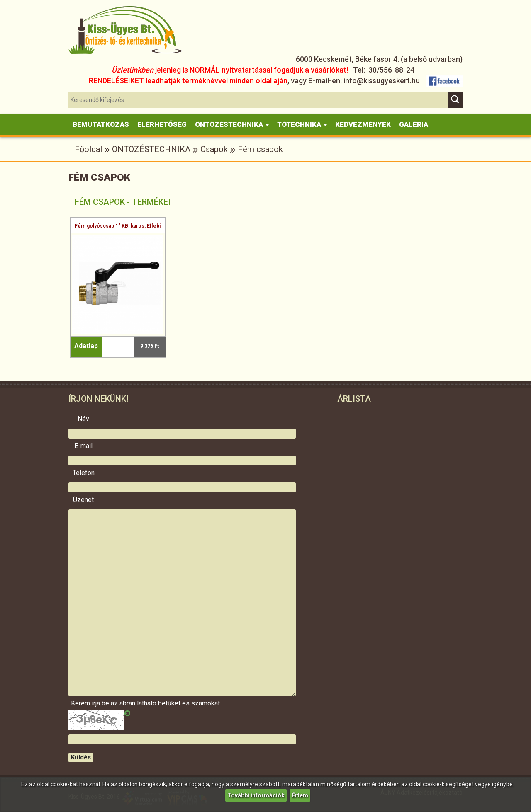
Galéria (414, 124)
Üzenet (83, 500)
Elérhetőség (162, 124)
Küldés (81, 757)
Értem (300, 795)
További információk (256, 795)
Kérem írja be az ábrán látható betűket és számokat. (83, 703)
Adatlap (86, 346)
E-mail (83, 446)
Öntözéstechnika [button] (232, 124)
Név (83, 419)
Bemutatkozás (101, 124)
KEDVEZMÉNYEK (363, 124)
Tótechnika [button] (302, 124)
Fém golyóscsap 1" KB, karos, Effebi (118, 226)
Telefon (84, 473)
